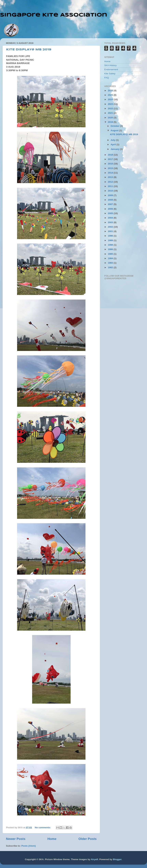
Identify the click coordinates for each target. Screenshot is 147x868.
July (113, 140)
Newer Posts (16, 839)
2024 (111, 99)
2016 (111, 164)
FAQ (107, 78)
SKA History (110, 65)
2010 (111, 191)
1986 (111, 249)
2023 (111, 104)
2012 (111, 182)
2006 (111, 209)
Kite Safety (110, 74)
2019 (111, 122)
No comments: (43, 827)
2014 (111, 173)
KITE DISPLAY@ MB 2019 (29, 50)
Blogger (117, 859)
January (115, 149)
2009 (111, 195)
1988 (111, 245)
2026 (111, 91)
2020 (111, 118)
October (115, 126)
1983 (111, 263)
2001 (111, 231)
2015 (111, 168)
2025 (111, 95)
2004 (111, 218)
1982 (111, 267)
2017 (111, 159)
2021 (111, 113)
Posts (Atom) (29, 846)
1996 (111, 236)
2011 (111, 186)
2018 (111, 155)
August (115, 130)
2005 (111, 213)
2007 (111, 204)
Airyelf (94, 859)
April (114, 144)
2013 (111, 177)
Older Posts (88, 839)
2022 (111, 108)
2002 (111, 227)
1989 (111, 240)
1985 (111, 254)
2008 (111, 200)
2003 (111, 222)
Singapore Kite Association (54, 15)
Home (52, 839)
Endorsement (111, 69)
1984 (111, 258)
